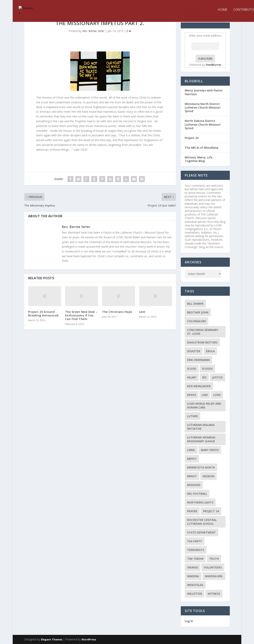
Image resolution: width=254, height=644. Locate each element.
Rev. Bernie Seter (93, 31)
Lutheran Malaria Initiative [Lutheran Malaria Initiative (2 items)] (201, 427)
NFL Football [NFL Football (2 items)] (197, 494)
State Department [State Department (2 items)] (202, 532)
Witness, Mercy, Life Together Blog (199, 159)
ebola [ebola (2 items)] (210, 351)
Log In (189, 621)
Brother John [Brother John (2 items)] (198, 312)
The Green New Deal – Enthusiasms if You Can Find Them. (81, 315)
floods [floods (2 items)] (207, 369)
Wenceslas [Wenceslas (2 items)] (195, 585)
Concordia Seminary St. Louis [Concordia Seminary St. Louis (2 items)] (203, 332)
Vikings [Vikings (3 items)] (193, 567)
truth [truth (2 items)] (214, 559)
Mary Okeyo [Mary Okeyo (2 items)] (210, 450)
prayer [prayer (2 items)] (192, 511)
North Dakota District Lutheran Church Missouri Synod (203, 124)
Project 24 (192, 138)
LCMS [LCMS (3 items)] (217, 395)
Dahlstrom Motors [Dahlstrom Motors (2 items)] (202, 342)
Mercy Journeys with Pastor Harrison (204, 92)
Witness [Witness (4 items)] (214, 594)
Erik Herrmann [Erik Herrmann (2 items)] (198, 360)
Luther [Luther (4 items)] (192, 416)
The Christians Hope (117, 312)
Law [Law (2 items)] (205, 395)
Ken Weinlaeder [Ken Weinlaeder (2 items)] (199, 386)
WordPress (89, 639)
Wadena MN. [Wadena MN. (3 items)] (214, 576)
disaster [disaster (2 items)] (194, 351)
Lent (142, 312)
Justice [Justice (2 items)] (217, 377)
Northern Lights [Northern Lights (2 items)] (200, 502)
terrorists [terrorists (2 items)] (196, 550)
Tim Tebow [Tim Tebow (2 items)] (195, 559)
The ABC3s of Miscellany (202, 148)
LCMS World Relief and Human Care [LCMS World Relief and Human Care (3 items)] (204, 405)
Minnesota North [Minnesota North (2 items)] (201, 467)
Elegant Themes (52, 639)
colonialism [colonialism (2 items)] (196, 321)
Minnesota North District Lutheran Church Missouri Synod (203, 107)
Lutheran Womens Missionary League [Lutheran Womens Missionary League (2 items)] (201, 439)
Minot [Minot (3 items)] (192, 476)
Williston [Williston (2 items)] (195, 594)
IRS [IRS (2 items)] (204, 377)
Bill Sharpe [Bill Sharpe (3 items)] (195, 304)
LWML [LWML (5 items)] (191, 450)
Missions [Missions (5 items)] (194, 485)
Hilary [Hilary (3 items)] (192, 377)
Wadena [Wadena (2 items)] (193, 576)
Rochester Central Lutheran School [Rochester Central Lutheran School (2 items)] (202, 522)
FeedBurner (214, 65)
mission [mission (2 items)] (208, 476)
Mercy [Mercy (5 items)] (192, 459)
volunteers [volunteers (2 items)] (213, 567)
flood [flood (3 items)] (192, 369)
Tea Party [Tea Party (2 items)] (195, 541)
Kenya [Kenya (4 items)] (192, 395)
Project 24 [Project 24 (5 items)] (211, 511)
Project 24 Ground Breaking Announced (43, 314)
